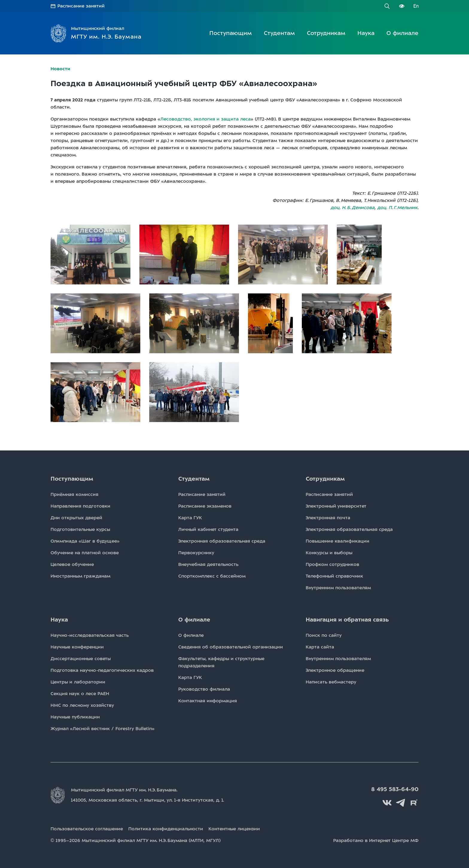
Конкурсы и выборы (329, 553)
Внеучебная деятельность (208, 564)
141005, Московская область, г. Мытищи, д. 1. (147, 800)
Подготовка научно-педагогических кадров (102, 670)
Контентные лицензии (234, 829)
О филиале (402, 33)
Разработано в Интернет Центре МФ (376, 840)
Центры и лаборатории (78, 682)
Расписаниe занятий (202, 494)
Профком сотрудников (332, 564)
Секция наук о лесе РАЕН (80, 694)
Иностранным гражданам (80, 576)
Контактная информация (208, 701)
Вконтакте (387, 803)
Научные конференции (77, 647)
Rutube (414, 803)
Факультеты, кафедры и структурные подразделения (221, 662)
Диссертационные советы (81, 659)
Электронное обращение (335, 670)
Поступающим (231, 33)
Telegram (401, 803)
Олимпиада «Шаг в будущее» (85, 541)
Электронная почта (328, 518)
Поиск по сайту (324, 635)
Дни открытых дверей (76, 518)
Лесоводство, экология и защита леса (205, 119)
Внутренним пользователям (338, 588)
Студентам (279, 33)
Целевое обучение (72, 564)
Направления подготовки (80, 506)
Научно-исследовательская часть (90, 635)
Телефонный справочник (334, 576)
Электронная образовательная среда (222, 541)
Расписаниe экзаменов (205, 506)
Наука (366, 33)
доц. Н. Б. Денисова (352, 208)
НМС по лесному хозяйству (82, 705)
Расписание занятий (81, 6)
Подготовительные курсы (80, 529)
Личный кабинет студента (208, 529)
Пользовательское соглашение (87, 829)
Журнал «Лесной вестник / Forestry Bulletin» (103, 729)
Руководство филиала (204, 689)
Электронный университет (336, 506)
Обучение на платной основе (85, 553)
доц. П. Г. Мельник (397, 208)
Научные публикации (75, 717)
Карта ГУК (190, 518)
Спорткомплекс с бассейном (212, 576)
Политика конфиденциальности (166, 829)
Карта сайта (320, 647)
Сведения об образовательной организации (231, 647)
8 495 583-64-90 (395, 789)
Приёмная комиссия (74, 494)
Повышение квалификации (338, 541)
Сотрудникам (326, 33)
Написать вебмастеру (331, 682)
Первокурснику (196, 553)
